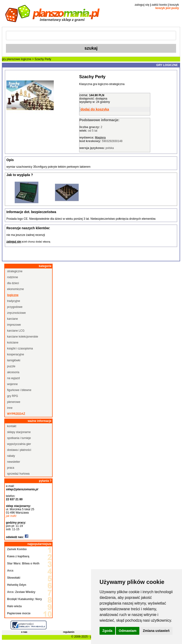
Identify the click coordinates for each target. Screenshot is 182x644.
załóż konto (159, 5)
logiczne (26, 59)
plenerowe (14, 402)
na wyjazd (13, 378)
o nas (24, 632)
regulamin (69, 632)
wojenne (12, 384)
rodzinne (13, 277)
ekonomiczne (16, 289)
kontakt (12, 426)
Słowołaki (14, 578)
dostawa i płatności (19, 450)
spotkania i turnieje (19, 438)
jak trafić (11, 516)
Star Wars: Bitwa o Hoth (23, 563)
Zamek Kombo (17, 549)
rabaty (11, 456)
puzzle (11, 366)
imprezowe (14, 325)
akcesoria (13, 372)
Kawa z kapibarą (18, 556)
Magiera (100, 138)
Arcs (10, 571)
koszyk (174, 5)
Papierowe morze (19, 613)
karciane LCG (16, 331)
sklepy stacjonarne (19, 432)
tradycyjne (14, 301)
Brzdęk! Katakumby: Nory (25, 599)
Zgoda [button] (107, 631)
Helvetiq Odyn (17, 585)
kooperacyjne (16, 354)
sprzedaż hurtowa (18, 474)
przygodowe (15, 307)
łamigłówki (14, 360)
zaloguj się (142, 5)
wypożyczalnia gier (19, 444)
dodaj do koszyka (95, 109)
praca (11, 468)
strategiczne (15, 271)
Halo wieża (14, 606)
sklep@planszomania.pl (22, 489)
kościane (13, 343)
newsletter (14, 462)
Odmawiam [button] (128, 631)
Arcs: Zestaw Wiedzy (21, 592)
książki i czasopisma (20, 348)
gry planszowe (11, 59)
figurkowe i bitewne (19, 390)
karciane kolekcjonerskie (23, 337)
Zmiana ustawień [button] (156, 631)
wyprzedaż (16, 414)
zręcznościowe (16, 313)
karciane (12, 319)
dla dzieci (13, 283)
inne (10, 408)
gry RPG (13, 396)
